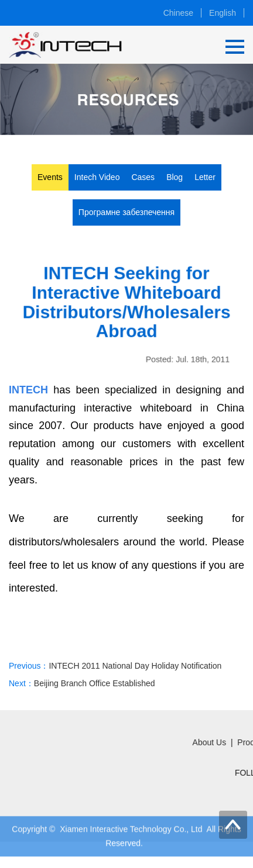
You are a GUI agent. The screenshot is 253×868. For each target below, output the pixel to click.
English (223, 13)
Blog (175, 177)
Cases (143, 177)
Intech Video (97, 177)
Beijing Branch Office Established (95, 686)
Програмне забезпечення (126, 212)
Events (50, 177)
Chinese (178, 13)
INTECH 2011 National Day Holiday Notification (135, 668)
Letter (205, 177)
